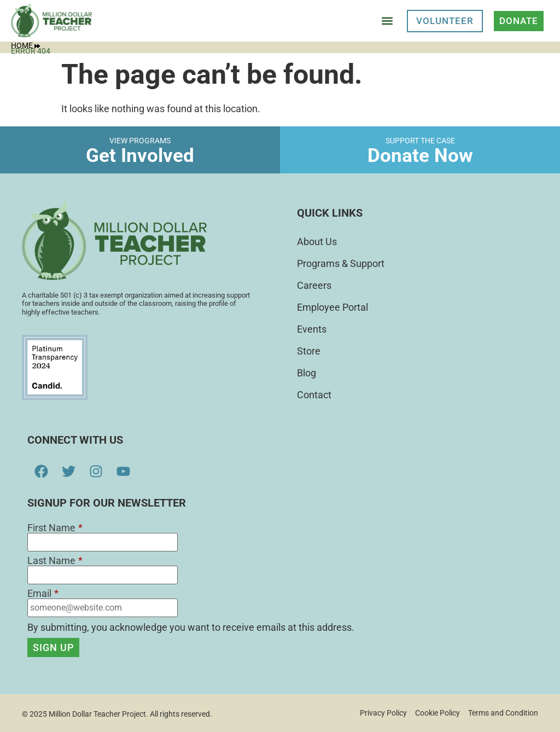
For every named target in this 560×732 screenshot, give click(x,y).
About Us (317, 242)
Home (25, 45)
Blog (307, 373)
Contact (314, 395)
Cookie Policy (437, 713)
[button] (387, 21)
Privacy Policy (383, 713)
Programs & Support (341, 263)
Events (312, 329)
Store (309, 351)
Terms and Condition (503, 713)
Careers (314, 285)
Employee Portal (332, 307)
